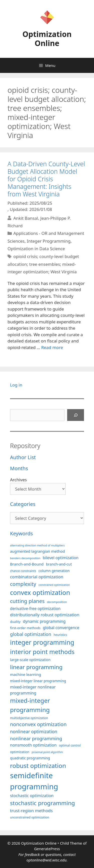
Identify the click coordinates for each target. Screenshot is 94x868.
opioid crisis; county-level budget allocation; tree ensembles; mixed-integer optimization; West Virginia (43, 264)
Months (19, 468)
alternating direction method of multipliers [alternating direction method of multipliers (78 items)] (37, 545)
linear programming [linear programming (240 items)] (36, 667)
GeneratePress (47, 849)
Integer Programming (49, 241)
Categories (23, 504)
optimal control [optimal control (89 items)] (70, 745)
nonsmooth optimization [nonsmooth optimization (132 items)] (33, 745)
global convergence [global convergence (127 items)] (61, 628)
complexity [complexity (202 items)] (23, 584)
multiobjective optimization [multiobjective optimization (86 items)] (29, 718)
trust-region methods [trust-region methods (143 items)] (31, 811)
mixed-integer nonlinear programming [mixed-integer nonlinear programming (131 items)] (33, 690)
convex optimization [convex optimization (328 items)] (40, 592)
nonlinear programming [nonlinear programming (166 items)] (36, 738)
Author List (23, 457)
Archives (18, 480)
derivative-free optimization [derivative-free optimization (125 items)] (35, 609)
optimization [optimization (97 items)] (20, 752)
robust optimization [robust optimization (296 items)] (38, 766)
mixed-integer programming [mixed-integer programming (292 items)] (30, 705)
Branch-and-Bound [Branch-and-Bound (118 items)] (27, 564)
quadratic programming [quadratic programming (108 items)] (30, 758)
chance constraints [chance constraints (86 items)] (23, 571)
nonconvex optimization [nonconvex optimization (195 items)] (38, 724)
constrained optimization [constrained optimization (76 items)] (54, 585)
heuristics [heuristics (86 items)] (60, 635)
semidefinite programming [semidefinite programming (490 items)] (34, 781)
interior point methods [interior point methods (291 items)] (42, 652)
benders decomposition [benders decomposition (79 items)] (25, 558)
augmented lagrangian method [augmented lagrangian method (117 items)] (37, 551)
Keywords (21, 533)
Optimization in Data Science (36, 249)
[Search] (76, 415)
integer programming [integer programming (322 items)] (42, 642)
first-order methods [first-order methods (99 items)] (25, 628)
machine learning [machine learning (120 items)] (26, 674)
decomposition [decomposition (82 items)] (57, 602)
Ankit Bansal (26, 218)
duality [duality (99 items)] (15, 622)
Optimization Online (47, 39)
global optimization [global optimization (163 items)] (31, 634)
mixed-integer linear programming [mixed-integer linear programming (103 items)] (38, 681)
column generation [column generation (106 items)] (54, 571)
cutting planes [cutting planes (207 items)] (27, 601)
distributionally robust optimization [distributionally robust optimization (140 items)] (45, 615)
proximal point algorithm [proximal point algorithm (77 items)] (47, 752)
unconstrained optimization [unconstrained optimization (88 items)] (30, 817)
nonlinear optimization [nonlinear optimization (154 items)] (34, 731)
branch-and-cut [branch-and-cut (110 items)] (59, 564)
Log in (16, 385)
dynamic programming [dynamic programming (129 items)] (44, 621)
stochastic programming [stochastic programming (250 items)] (42, 803)
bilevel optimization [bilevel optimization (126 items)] (61, 558)
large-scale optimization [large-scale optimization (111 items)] (30, 660)
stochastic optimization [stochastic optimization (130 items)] (32, 796)
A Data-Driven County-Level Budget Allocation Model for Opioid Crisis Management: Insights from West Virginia (46, 179)
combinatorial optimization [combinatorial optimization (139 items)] (37, 577)
